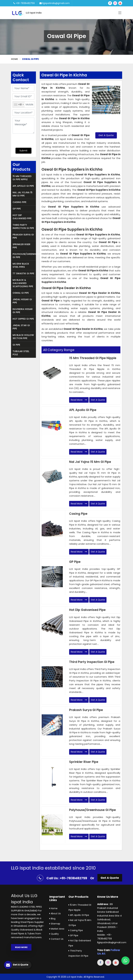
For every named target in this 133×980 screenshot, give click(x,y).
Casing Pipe (19, 202)
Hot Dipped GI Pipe (23, 319)
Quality (54, 934)
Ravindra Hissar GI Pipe (23, 311)
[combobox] (19, 105)
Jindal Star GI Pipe (21, 327)
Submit (23, 151)
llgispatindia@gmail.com (55, 3)
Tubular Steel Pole (21, 353)
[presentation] (32, 140)
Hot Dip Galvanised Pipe (22, 217)
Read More (79, 400)
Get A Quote (106, 135)
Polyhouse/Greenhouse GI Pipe (24, 256)
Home (15, 59)
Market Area (57, 929)
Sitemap (55, 924)
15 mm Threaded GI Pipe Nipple (22, 178)
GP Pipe (17, 209)
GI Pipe (16, 345)
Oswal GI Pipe (21, 293)
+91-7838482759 (24, 3)
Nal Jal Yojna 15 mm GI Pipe (23, 194)
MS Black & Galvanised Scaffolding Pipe (23, 283)
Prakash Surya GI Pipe (23, 236)
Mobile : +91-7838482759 (104, 937)
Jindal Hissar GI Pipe (22, 301)
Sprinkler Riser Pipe (21, 246)
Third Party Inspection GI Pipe (23, 226)
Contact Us (56, 939)
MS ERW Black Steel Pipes (21, 265)
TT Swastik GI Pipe (23, 273)
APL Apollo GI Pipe (23, 186)
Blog (52, 919)
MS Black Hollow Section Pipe (23, 337)
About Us (55, 913)
